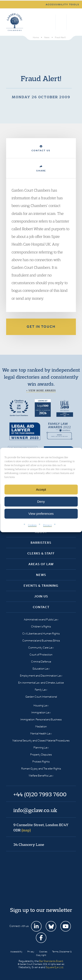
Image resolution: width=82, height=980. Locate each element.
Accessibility (16, 952)
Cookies (32, 525)
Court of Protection (41, 655)
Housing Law (41, 705)
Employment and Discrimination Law (41, 676)
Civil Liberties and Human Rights (41, 633)
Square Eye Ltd (54, 967)
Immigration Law (41, 712)
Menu (72, 22)
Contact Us (41, 149)
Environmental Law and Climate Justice (41, 683)
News (41, 575)
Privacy (47, 525)
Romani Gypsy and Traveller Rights (41, 769)
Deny (41, 502)
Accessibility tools (63, 4)
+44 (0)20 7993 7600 (61, 22)
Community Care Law (41, 648)
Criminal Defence (41, 662)
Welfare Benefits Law (41, 776)
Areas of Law (41, 564)
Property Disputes (41, 755)
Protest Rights (41, 762)
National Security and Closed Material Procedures (41, 740)
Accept (41, 489)
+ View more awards (41, 390)
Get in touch (41, 327)
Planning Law (41, 747)
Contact (41, 607)
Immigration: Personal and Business (41, 719)
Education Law (41, 669)
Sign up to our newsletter (41, 910)
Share (41, 169)
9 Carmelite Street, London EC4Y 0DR (41, 827)
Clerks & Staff (41, 553)
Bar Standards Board (51, 961)
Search (51, 22)
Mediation (41, 726)
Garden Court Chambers (15, 22)
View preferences (41, 514)
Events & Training (41, 586)
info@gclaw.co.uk (35, 810)
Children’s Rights (41, 626)
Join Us (41, 596)
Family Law (41, 690)
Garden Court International (41, 697)
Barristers (41, 543)
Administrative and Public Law (41, 619)
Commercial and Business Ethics (41, 641)
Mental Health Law (41, 733)
